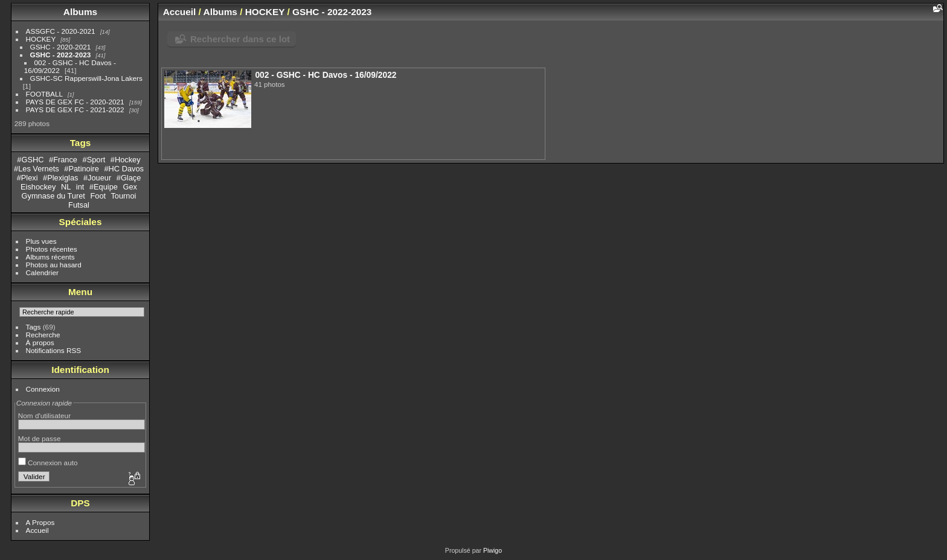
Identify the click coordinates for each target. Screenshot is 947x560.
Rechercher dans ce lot (240, 39)
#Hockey (126, 160)
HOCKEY (41, 39)
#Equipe (104, 187)
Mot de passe (40, 438)
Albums (80, 12)
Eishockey (38, 187)
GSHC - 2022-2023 (61, 55)
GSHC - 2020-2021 (61, 47)
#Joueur (97, 178)
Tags (34, 327)
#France (63, 160)
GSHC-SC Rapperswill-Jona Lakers (86, 78)
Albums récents (50, 257)
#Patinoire (82, 169)
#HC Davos (124, 169)
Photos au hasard (54, 265)
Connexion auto (48, 463)
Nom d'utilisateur (44, 415)
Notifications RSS (54, 350)
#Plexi (27, 178)
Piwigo (493, 550)
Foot (98, 196)
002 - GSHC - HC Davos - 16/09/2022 (326, 75)
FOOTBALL (44, 94)
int (80, 187)
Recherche (43, 335)
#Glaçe (129, 178)
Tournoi (123, 196)
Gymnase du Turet (53, 196)
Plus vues (41, 241)
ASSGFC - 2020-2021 (61, 31)
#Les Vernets (37, 169)
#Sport (94, 160)
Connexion (43, 389)
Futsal (79, 205)
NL (66, 187)
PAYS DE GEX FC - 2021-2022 (75, 110)
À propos (40, 342)
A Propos (40, 522)
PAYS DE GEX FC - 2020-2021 (75, 102)
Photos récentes (52, 249)
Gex (130, 187)
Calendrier (42, 272)
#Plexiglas (60, 178)
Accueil (37, 530)
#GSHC (30, 160)
